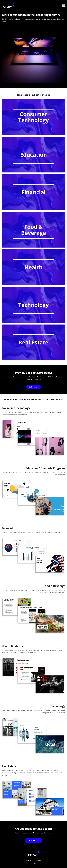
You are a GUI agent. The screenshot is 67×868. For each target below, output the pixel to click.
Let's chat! (34, 387)
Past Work (30, 860)
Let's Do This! (33, 840)
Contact (38, 860)
